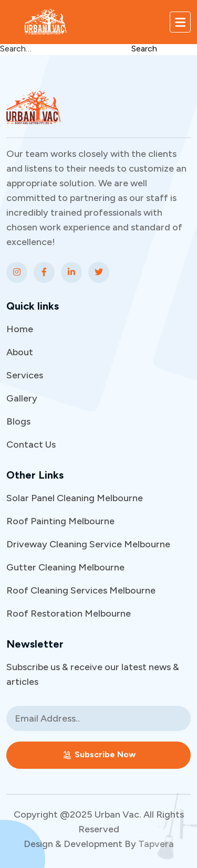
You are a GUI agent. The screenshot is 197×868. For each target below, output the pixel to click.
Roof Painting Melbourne (60, 521)
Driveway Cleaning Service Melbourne (88, 544)
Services (25, 375)
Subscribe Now (99, 755)
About (20, 352)
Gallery (22, 398)
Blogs (18, 421)
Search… (16, 49)
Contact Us (31, 444)
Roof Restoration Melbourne (69, 613)
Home (20, 329)
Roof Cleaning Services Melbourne (81, 590)
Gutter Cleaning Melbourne (65, 567)
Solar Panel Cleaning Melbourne (75, 498)
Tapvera (156, 844)
